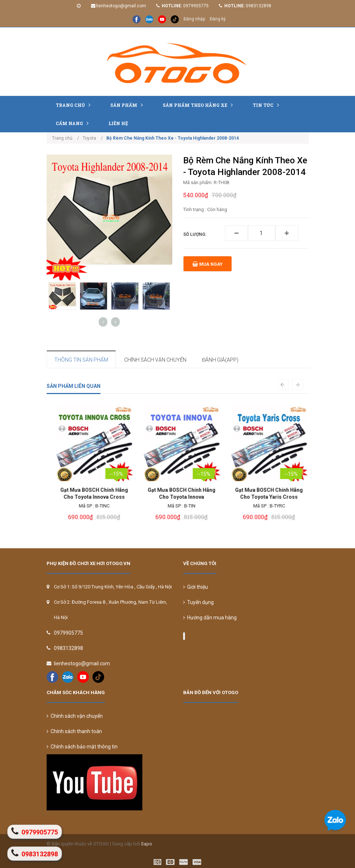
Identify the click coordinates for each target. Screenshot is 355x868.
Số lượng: (195, 234)
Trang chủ (75, 105)
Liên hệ (118, 123)
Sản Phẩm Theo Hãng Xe (200, 105)
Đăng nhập (194, 19)
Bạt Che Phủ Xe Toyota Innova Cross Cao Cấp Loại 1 (90, 493)
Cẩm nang (74, 123)
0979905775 (196, 6)
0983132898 (259, 6)
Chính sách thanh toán (74, 731)
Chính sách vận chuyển (75, 716)
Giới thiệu (196, 587)
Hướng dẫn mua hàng (210, 618)
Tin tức (268, 105)
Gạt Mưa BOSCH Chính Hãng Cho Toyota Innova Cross (178, 493)
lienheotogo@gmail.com (121, 6)
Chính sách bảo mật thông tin (82, 747)
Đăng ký (218, 19)
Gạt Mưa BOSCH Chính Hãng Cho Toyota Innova (265, 493)
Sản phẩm (128, 105)
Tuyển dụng (198, 602)
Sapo (147, 844)
